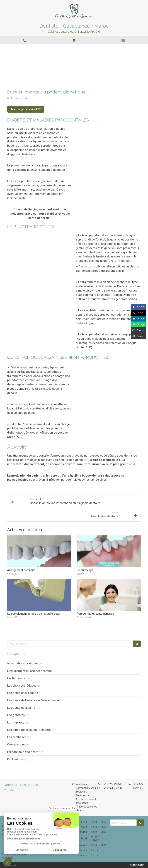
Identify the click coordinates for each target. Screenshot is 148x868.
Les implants (16, 722)
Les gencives (16, 715)
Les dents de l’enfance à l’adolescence (33, 700)
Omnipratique (16, 744)
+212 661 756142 (112, 788)
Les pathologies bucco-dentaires (29, 730)
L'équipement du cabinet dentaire (29, 671)
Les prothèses (17, 737)
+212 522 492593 (112, 784)
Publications (15, 759)
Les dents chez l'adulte (23, 693)
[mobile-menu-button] (123, 41)
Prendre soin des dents (23, 752)
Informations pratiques (23, 663)
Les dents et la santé (21, 708)
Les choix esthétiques (22, 685)
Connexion (137, 865)
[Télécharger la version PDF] (26, 109)
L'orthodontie (16, 678)
